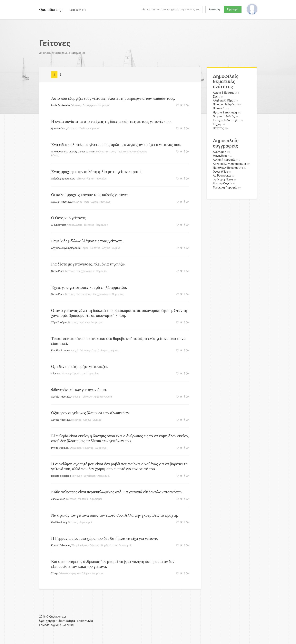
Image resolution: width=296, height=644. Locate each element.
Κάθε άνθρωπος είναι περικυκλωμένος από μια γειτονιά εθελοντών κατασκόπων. (117, 492)
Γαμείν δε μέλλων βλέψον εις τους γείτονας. (87, 241)
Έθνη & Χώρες (79, 545)
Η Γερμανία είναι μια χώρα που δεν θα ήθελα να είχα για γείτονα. (105, 538)
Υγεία (82, 128)
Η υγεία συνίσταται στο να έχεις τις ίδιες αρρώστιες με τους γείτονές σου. (111, 121)
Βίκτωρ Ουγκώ (222, 183)
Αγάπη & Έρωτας (224, 93)
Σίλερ (54, 573)
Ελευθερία (76, 448)
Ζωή (216, 97)
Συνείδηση (90, 476)
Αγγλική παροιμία (61, 202)
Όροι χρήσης (47, 621)
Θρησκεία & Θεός (224, 116)
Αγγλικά (56, 625)
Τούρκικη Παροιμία (225, 188)
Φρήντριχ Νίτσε (223, 180)
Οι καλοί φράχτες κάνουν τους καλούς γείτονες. (90, 195)
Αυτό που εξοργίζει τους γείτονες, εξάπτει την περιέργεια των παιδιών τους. (113, 98)
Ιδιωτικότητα (66, 621)
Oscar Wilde (220, 172)
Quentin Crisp (59, 128)
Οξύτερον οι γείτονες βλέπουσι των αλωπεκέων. (91, 413)
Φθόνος (100, 152)
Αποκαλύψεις (75, 225)
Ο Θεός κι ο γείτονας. (69, 218)
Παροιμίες (101, 179)
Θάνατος (218, 128)
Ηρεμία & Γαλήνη (80, 573)
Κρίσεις (84, 322)
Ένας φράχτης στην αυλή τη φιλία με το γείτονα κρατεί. (97, 172)
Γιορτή (95, 350)
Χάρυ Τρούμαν (59, 322)
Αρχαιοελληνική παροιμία (66, 248)
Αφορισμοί (104, 105)
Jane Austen (58, 499)
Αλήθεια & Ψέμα (223, 101)
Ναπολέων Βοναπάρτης (228, 168)
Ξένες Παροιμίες (101, 202)
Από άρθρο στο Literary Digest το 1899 (73, 152)
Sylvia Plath (58, 271)
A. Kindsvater (59, 225)
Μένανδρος (220, 156)
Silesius (55, 374)
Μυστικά (83, 499)
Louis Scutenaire (60, 105)
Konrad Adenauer (61, 545)
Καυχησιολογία (85, 271)
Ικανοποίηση (84, 294)
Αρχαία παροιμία (61, 397)
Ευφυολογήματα (110, 350)
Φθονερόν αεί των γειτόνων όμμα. (79, 390)
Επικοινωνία (85, 621)
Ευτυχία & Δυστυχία (226, 120)
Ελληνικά (68, 625)
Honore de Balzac (61, 476)
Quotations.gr (51, 10)
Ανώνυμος (219, 152)
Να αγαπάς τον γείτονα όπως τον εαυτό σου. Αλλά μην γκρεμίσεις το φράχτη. (115, 515)
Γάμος (85, 248)
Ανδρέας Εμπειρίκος (63, 179)
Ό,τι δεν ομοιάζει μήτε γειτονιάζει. (79, 366)
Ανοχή (74, 350)
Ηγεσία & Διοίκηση (225, 113)
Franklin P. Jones (60, 350)
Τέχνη (217, 124)
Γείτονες (76, 105)
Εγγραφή (233, 9)
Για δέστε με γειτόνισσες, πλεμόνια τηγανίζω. (88, 264)
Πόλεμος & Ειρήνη (225, 105)
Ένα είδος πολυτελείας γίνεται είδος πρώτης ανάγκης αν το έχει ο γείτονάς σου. (116, 144)
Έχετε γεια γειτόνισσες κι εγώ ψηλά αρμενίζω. (89, 287)
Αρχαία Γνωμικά (111, 248)
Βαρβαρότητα (109, 545)
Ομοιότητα (79, 374)
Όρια (90, 179)
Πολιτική (219, 108)
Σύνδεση (214, 9)
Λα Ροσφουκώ (222, 176)
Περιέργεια (89, 105)
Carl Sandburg (59, 522)
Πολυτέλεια (125, 152)
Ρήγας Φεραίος (60, 448)
